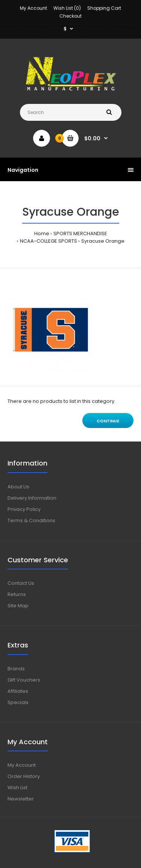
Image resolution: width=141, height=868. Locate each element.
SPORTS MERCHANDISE (80, 234)
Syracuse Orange (103, 241)
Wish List (17, 788)
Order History (24, 776)
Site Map (18, 606)
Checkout (70, 16)
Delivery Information (32, 498)
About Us (18, 487)
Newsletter (21, 799)
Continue (108, 421)
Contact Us (21, 583)
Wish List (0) (67, 8)
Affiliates (18, 691)
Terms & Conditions (31, 520)
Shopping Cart (104, 8)
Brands (16, 669)
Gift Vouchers (24, 680)
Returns (17, 594)
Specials (18, 702)
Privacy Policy (24, 509)
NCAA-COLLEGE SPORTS (49, 241)
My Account (33, 8)
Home (42, 234)
